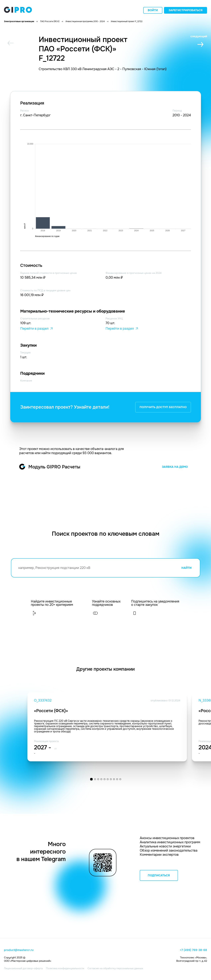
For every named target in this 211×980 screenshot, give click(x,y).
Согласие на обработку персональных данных (115, 968)
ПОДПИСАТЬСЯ (159, 875)
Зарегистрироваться (186, 10)
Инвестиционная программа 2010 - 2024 (85, 21)
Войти (153, 10)
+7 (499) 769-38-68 (193, 950)
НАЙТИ (187, 568)
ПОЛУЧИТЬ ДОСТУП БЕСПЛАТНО (163, 407)
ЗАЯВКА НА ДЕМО (175, 467)
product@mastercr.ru (19, 950)
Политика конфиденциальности (65, 968)
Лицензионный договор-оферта (23, 968)
